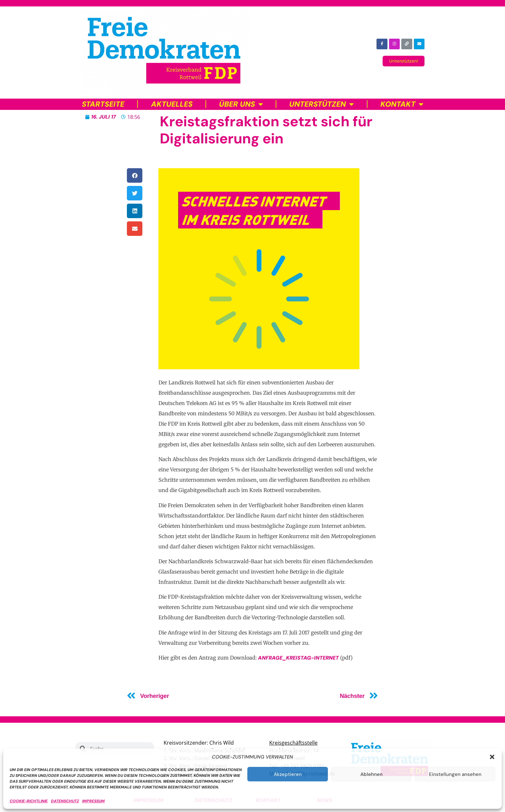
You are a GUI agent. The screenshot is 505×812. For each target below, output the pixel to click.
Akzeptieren (288, 774)
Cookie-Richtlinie (29, 801)
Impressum (93, 801)
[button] (492, 757)
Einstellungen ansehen (455, 774)
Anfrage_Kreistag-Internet (298, 658)
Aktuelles (172, 104)
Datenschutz (65, 801)
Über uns (241, 104)
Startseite (103, 104)
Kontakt (402, 104)
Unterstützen (321, 104)
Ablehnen (372, 774)
